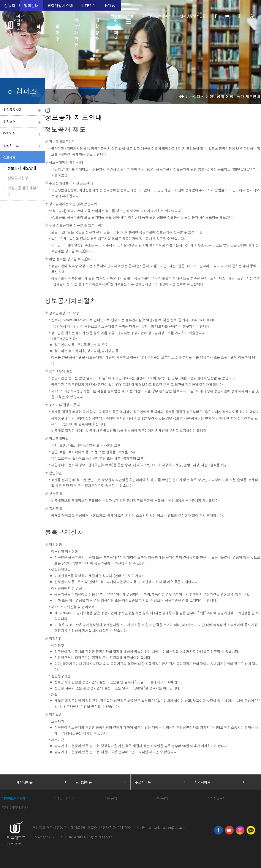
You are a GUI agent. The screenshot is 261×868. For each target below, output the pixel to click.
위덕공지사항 (23, 110)
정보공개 (23, 158)
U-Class (110, 5)
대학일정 (23, 134)
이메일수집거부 (64, 798)
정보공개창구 (16, 178)
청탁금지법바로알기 (16, 807)
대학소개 (38, 25)
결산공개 (162, 798)
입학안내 (31, 5)
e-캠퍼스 (116, 25)
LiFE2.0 (88, 5)
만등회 (10, 5)
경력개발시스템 (60, 5)
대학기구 (57, 25)
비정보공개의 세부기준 (21, 191)
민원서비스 (23, 146)
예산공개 (111, 798)
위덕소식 (23, 122)
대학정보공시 (217, 798)
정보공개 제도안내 (20, 168)
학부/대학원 (77, 25)
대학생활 (97, 25)
